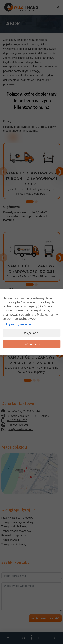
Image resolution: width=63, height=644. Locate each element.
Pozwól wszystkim (32, 344)
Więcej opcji (32, 333)
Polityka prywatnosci (17, 324)
